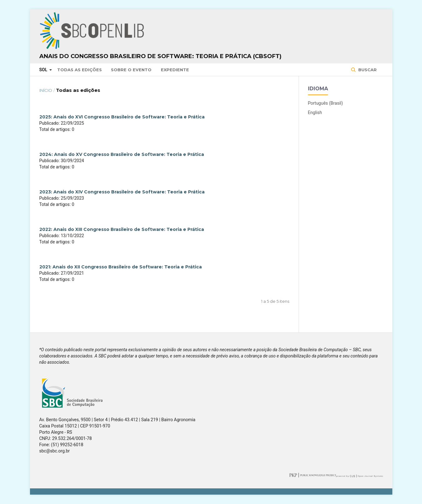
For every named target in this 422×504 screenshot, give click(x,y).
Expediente (175, 70)
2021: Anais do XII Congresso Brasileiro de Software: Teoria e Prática (121, 267)
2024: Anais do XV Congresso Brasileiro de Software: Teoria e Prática (122, 154)
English (315, 112)
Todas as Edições (79, 70)
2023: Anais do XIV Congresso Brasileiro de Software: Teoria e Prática (122, 192)
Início (46, 90)
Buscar (367, 70)
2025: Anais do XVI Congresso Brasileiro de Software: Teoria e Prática (122, 117)
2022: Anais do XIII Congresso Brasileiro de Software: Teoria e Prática (122, 229)
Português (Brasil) (325, 103)
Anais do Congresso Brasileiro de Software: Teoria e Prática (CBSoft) (160, 56)
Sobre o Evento (131, 70)
